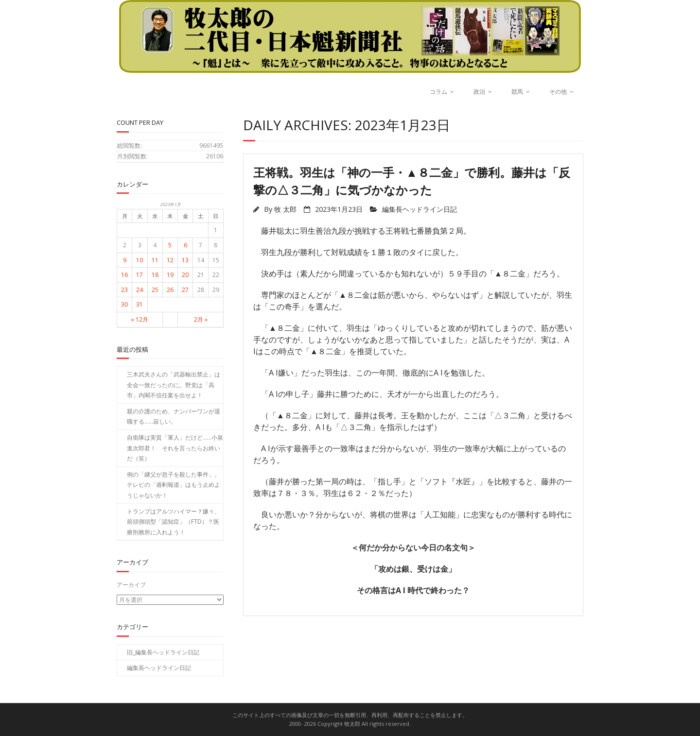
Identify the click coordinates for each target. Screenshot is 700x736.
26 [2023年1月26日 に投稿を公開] (170, 290)
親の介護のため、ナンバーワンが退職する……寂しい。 (174, 417)
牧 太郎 (285, 209)
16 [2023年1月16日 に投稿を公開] (124, 275)
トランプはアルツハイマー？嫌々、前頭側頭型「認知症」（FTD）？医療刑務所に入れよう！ (174, 522)
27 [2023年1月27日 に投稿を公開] (185, 290)
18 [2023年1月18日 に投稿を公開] (155, 275)
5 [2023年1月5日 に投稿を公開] (170, 245)
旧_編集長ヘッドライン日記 (163, 652)
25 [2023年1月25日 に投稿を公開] (155, 290)
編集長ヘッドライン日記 (420, 209)
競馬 (517, 92)
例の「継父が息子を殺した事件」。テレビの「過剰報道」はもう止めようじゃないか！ (174, 485)
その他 (558, 92)
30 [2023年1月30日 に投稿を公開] (124, 304)
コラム (438, 92)
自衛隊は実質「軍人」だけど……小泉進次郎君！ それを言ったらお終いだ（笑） (175, 448)
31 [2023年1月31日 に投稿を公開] (140, 304)
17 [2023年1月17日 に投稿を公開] (140, 275)
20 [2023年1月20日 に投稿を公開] (185, 275)
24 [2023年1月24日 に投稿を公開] (140, 290)
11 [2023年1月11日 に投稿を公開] (155, 260)
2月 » (201, 319)
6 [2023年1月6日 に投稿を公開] (185, 245)
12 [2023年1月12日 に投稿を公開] (170, 260)
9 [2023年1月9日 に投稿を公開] (125, 260)
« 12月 (140, 319)
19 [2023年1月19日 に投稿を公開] (170, 275)
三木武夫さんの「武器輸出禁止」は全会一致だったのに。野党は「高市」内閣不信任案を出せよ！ (174, 385)
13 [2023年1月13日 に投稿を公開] (185, 260)
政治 (479, 92)
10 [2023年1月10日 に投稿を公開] (140, 260)
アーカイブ (131, 585)
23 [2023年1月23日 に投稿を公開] (124, 290)
